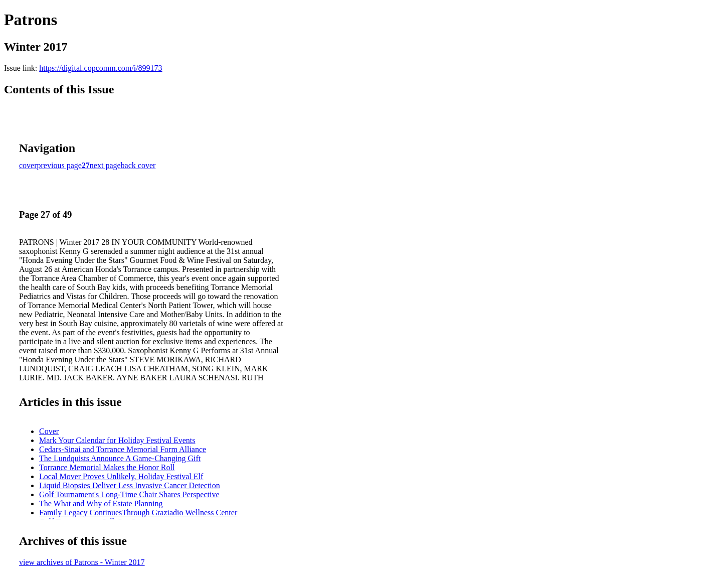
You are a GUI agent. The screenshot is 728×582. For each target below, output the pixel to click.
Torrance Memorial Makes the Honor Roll (107, 467)
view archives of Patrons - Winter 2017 (82, 562)
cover (28, 165)
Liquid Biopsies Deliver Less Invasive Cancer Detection (130, 485)
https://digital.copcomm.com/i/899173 (101, 68)
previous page (59, 165)
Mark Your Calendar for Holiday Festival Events (117, 440)
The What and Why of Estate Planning (101, 503)
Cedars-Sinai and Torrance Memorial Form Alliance (123, 449)
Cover (49, 431)
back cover (138, 165)
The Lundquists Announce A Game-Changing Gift (120, 458)
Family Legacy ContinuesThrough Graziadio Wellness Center (138, 513)
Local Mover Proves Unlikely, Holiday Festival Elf (121, 476)
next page (105, 165)
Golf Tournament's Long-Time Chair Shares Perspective (129, 494)
